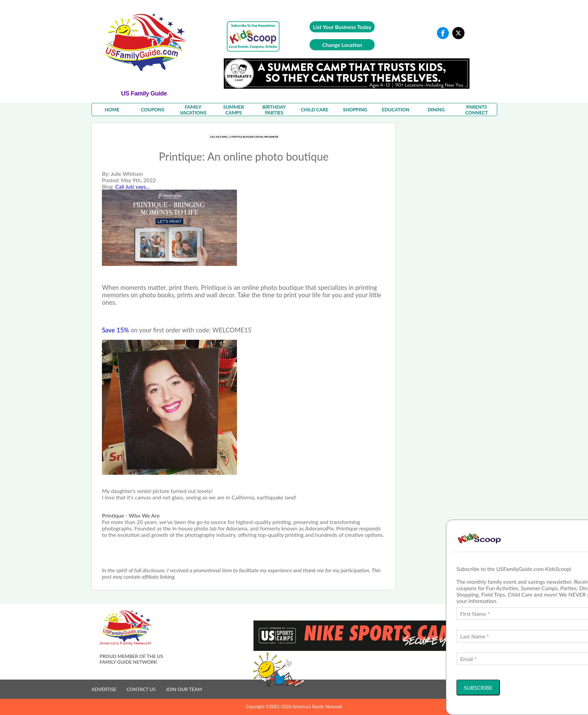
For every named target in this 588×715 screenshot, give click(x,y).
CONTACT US (141, 689)
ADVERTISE (104, 689)
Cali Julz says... (132, 186)
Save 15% (115, 330)
